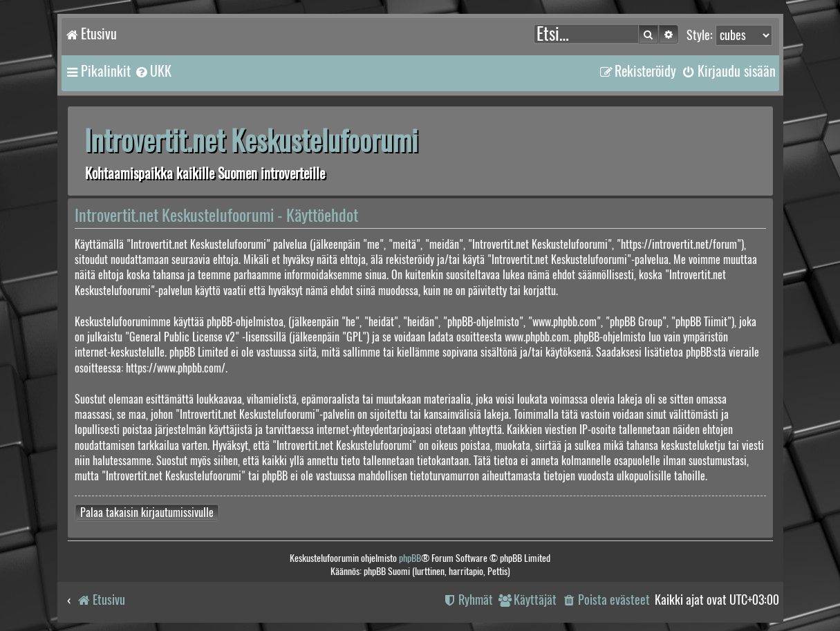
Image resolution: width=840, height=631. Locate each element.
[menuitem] (153, 71)
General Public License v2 (182, 337)
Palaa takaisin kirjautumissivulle (147, 512)
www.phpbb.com (537, 337)
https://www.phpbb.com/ (176, 368)
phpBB (410, 558)
